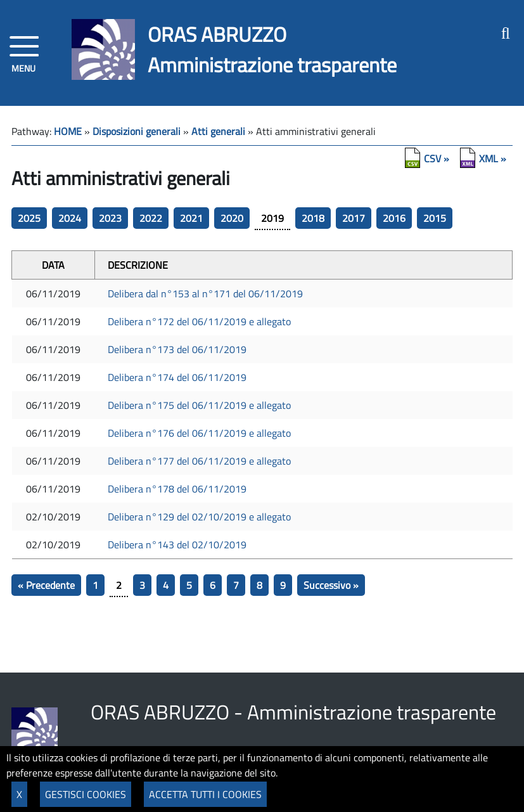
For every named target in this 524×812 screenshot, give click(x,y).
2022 (151, 218)
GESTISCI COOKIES (86, 794)
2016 (394, 218)
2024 (70, 218)
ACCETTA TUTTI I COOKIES (205, 794)
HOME (68, 131)
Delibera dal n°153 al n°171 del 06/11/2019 (205, 293)
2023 (110, 218)
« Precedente (46, 585)
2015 (435, 218)
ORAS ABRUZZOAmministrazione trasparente (272, 49)
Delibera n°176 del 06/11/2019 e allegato (199, 433)
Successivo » (331, 585)
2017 (354, 218)
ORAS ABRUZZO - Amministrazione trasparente (293, 712)
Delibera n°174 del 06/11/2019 (177, 377)
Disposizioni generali (137, 131)
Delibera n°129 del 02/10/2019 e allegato (199, 517)
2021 (191, 218)
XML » (493, 158)
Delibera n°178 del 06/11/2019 (177, 489)
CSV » (437, 158)
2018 (313, 218)
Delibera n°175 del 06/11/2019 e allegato (199, 405)
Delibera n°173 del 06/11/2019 (177, 349)
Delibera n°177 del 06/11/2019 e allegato (199, 461)
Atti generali (218, 131)
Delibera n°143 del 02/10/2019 (177, 545)
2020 (232, 218)
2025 (29, 218)
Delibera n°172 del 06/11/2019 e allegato (199, 321)
